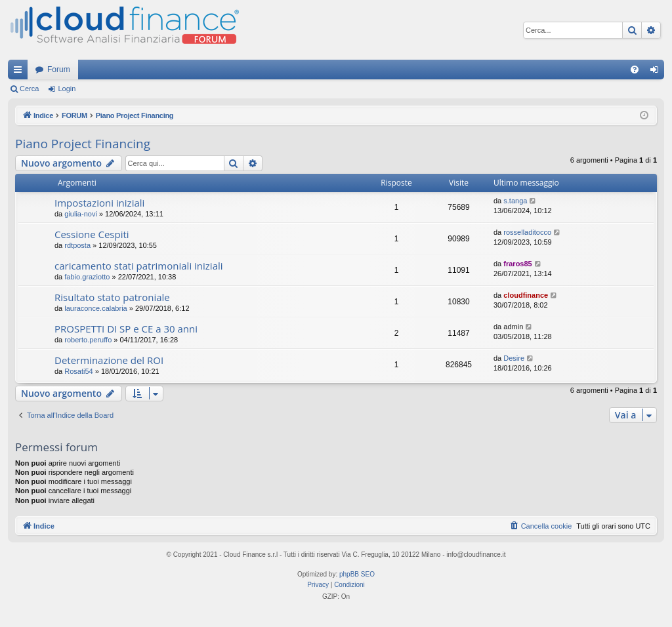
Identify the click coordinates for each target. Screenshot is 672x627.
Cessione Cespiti (92, 234)
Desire (514, 358)
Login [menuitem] (657, 72)
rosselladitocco (527, 232)
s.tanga (515, 201)
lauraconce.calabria (95, 308)
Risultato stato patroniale (112, 297)
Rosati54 (78, 371)
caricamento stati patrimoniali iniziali (139, 266)
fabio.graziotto (87, 277)
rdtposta (77, 245)
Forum (59, 70)
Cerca (29, 89)
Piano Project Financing (83, 144)
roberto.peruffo (88, 340)
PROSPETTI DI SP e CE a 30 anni (126, 329)
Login (67, 89)
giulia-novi (81, 214)
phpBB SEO (357, 574)
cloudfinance (526, 295)
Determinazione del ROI (109, 360)
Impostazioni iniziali (99, 203)
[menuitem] (635, 70)
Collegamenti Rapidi (20, 72)
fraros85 (517, 264)
